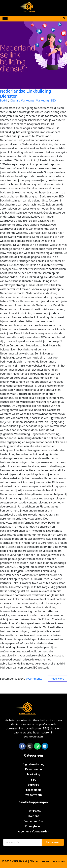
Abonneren (53, 842)
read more (58, 679)
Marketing (42, 100)
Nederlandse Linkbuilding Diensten (26, 93)
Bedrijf (4, 100)
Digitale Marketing (22, 100)
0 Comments (34, 679)
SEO (53, 100)
